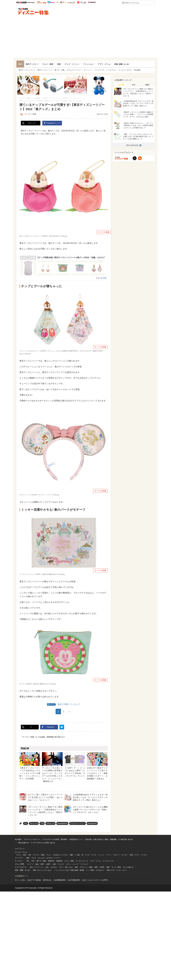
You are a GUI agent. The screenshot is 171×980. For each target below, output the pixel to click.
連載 (22, 870)
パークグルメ (111, 70)
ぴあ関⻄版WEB (59, 880)
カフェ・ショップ (72, 864)
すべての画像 (104, 232)
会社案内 (18, 839)
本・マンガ (86, 855)
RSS (140, 158)
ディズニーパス (108, 861)
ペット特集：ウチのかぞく (95, 870)
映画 (43, 855)
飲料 (42, 864)
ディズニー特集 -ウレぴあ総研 (33, 11)
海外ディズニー (32, 64)
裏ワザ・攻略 (60, 70)
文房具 (102, 867)
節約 (76, 867)
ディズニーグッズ (82, 861)
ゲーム (94, 855)
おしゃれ (41, 858)
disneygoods (92, 823)
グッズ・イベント (72, 64)
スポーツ (116, 855)
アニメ (49, 855)
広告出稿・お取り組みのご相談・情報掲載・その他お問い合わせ (109, 839)
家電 (96, 867)
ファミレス (84, 864)
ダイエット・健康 (86, 867)
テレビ (19, 855)
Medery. (92, 2)
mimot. (51, 2)
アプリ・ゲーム (104, 64)
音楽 (59, 64)
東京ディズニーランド (27, 70)
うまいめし (61, 2)
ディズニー (19, 861)
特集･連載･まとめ (122, 64)
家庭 (28, 858)
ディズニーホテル (125, 70)
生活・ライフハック (36, 867)
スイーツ (30, 864)
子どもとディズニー (74, 70)
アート (109, 855)
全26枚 (104, 278)
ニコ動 (77, 855)
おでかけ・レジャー (53, 858)
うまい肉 (81, 2)
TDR (20, 64)
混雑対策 (59, 861)
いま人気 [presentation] (121, 85)
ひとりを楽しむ (128, 867)
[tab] (121, 84)
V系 (30, 855)
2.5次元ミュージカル (60, 855)
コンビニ (61, 864)
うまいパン (71, 2)
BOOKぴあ (47, 880)
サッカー (125, 855)
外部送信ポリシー (76, 839)
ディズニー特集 (30, 114)
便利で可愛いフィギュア (64, 704)
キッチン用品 (116, 867)
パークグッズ (99, 70)
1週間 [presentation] (147, 85)
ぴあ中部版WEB (74, 880)
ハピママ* (31, 2)
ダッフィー (88, 70)
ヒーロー (144, 855)
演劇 (71, 855)
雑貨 (108, 867)
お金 (47, 867)
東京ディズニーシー (45, 70)
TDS (42, 823)
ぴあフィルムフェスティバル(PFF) (95, 880)
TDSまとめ (50, 823)
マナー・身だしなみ (66, 867)
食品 (37, 864)
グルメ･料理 (19, 864)
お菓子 (48, 864)
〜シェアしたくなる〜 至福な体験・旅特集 (70, 870)
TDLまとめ (34, 823)
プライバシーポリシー (32, 839)
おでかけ (54, 867)
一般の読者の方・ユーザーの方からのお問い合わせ (36, 843)
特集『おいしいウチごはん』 (43, 870)
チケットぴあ (20, 880)
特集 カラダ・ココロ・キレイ (117, 870)
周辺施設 (137, 70)
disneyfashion (62, 823)
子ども (34, 858)
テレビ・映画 (48, 64)
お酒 (54, 864)
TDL (26, 823)
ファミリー (19, 858)
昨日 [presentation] (134, 85)
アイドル (36, 855)
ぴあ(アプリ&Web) (34, 880)
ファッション (88, 64)
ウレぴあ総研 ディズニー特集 (41, 2)
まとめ (27, 870)
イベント (101, 855)
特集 (17, 870)
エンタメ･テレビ (21, 852)
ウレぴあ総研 (21, 2)
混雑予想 (51, 861)
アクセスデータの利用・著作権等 (55, 839)
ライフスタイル (21, 867)
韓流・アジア (134, 855)
